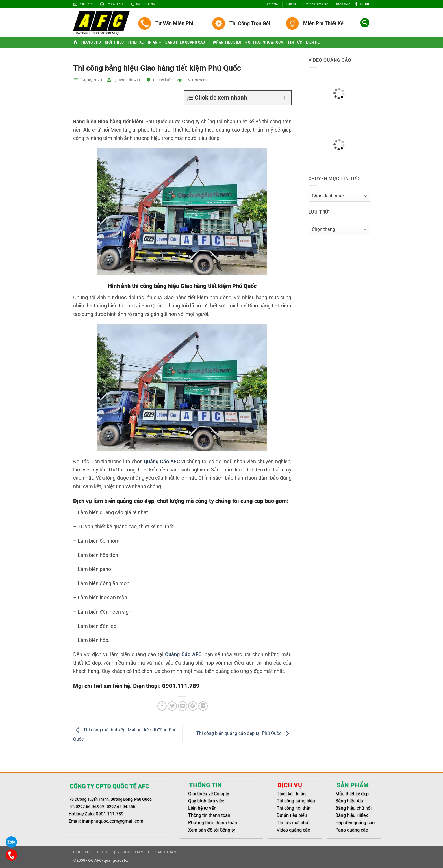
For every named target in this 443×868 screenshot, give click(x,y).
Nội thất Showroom (264, 42)
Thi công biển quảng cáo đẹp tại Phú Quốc (244, 734)
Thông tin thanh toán (209, 815)
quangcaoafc (115, 861)
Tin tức (295, 42)
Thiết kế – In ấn (145, 43)
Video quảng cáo (293, 830)
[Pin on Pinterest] (193, 706)
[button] (365, 23)
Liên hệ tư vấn (202, 808)
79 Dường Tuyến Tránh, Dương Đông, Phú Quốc (110, 799)
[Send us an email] (362, 4)
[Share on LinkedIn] (203, 706)
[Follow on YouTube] (367, 4)
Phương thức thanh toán (213, 823)
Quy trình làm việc (315, 4)
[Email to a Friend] (183, 706)
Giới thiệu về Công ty (209, 794)
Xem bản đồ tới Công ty (212, 830)
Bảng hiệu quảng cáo (187, 43)
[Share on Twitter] (172, 706)
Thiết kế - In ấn (291, 794)
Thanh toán (342, 4)
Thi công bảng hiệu (296, 801)
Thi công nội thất (294, 808)
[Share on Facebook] (162, 706)
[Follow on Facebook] (356, 4)
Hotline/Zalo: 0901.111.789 (96, 814)
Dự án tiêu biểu (227, 42)
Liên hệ (291, 4)
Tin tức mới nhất (293, 823)
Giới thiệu (272, 4)
